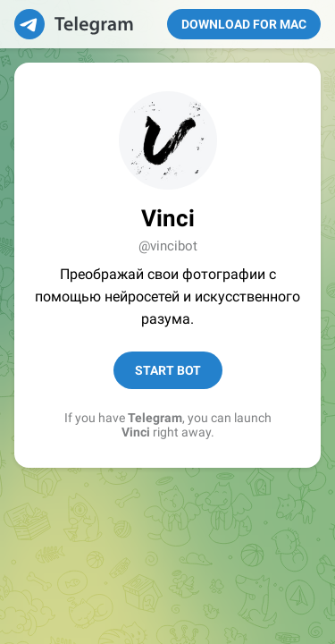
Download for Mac (244, 24)
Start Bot (168, 370)
